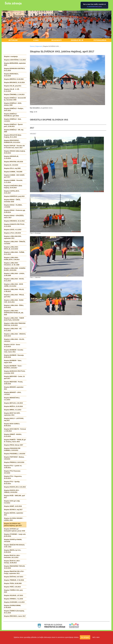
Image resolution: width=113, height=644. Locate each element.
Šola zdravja (13, 3)
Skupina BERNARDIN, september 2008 (15, 64)
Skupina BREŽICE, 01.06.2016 (14, 79)
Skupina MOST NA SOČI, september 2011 (12, 414)
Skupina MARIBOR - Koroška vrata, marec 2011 (14, 351)
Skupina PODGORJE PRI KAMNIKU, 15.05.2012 (12, 449)
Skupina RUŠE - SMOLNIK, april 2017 (14, 497)
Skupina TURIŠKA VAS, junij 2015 (13, 591)
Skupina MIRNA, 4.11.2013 (13, 410)
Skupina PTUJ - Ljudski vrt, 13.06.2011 (13, 467)
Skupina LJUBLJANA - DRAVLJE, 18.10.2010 (11, 248)
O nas (36, 40)
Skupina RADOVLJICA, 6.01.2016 (15, 487)
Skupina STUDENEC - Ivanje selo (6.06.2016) (15, 535)
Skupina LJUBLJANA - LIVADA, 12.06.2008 (14, 275)
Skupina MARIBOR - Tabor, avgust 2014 (13, 362)
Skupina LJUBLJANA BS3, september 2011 (13, 237)
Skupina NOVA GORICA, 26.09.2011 (12, 425)
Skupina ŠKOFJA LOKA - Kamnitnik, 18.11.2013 (12, 556)
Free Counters (84, 10)
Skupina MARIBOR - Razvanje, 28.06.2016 (14, 356)
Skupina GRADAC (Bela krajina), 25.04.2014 (15, 152)
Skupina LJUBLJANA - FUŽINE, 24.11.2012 (14, 253)
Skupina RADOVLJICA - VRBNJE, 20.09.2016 (12, 491)
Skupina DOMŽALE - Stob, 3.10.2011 (13, 120)
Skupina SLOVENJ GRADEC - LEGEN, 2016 (14, 519)
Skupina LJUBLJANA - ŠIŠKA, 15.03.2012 (14, 306)
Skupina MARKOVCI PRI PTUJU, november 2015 (15, 372)
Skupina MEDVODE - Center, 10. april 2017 (14, 377)
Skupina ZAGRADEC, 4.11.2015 (14, 602)
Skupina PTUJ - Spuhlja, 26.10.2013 (12, 483)
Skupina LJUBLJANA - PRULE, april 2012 (14, 296)
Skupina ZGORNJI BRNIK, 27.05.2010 (12, 607)
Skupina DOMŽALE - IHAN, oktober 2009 (13, 104)
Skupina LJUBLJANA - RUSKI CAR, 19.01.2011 (14, 301)
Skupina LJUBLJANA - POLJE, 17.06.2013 (14, 290)
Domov (32, 46)
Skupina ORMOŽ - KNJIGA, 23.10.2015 (13, 435)
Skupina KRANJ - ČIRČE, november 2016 (12, 201)
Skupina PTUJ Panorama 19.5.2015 (12, 472)
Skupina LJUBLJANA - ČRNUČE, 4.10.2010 (15, 243)
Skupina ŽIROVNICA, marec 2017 (15, 616)
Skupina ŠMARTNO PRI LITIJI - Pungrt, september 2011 (14, 572)
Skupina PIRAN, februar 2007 (13, 445)
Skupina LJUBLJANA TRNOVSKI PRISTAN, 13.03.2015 (15, 324)
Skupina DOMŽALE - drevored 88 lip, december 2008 (15, 99)
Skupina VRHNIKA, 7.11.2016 (13, 599)
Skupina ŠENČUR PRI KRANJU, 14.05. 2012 (14, 546)
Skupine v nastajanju (11, 57)
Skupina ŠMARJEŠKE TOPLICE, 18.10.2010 (15, 567)
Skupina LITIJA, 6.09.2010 (12, 233)
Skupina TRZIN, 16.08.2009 (13, 583)
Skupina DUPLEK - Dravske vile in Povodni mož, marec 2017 (14, 147)
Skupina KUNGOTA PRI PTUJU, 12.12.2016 (14, 225)
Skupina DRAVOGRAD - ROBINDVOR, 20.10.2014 (12, 141)
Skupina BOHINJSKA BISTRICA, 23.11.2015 (15, 70)
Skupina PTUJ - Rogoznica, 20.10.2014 (13, 477)
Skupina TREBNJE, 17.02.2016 (14, 580)
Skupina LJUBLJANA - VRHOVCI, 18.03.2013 (15, 335)
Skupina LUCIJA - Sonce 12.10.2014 (12, 346)
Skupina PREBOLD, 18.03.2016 (14, 462)
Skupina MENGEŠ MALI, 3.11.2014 (12, 399)
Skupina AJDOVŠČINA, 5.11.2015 (15, 60)
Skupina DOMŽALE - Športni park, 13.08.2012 (13, 125)
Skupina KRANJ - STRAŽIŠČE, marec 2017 (14, 217)
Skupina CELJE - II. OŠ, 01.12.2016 (12, 90)
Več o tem (96, 637)
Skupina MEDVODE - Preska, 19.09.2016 (13, 383)
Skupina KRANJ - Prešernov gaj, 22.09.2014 (15, 211)
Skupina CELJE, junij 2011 (13, 86)
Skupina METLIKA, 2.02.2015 (13, 403)
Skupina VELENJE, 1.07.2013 (13, 595)
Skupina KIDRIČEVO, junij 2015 (14, 196)
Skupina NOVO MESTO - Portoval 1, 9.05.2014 (15, 430)
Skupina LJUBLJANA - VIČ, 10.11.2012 (13, 330)
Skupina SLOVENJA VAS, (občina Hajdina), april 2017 (13, 525)
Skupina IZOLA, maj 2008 (12, 168)
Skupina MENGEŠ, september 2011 (14, 388)
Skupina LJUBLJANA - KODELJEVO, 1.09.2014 (12, 259)
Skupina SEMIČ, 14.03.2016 (13, 506)
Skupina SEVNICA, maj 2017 (13, 510)
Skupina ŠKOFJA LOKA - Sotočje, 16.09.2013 (12, 562)
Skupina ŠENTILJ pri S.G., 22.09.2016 (13, 551)
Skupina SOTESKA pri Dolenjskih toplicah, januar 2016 (15, 530)
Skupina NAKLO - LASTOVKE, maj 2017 (14, 419)
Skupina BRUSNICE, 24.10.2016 (14, 83)
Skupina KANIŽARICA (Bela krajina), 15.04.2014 (13, 187)
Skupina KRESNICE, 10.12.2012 (14, 221)
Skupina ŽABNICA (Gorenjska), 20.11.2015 (14, 612)
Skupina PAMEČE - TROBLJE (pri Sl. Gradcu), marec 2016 (15, 441)
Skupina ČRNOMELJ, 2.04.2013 (14, 95)
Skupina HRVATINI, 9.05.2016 (13, 162)
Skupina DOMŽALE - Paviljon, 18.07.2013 (14, 109)
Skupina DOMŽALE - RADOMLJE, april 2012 (11, 115)
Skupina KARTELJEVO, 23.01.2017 (12, 192)
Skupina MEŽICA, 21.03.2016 (13, 406)
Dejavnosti (56, 40)
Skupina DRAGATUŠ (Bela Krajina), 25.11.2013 (13, 136)
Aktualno (13, 40)
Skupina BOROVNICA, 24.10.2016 (11, 75)
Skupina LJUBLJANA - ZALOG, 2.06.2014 (14, 340)
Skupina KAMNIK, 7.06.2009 (13, 172)
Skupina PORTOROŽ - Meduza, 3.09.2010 (14, 458)
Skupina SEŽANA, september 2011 (14, 514)
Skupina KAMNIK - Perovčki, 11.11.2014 (13, 181)
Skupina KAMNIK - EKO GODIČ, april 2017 (14, 176)
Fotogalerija (100, 40)
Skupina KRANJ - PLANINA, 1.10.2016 (13, 206)
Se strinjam (85, 637)
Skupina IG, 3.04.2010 (11, 165)
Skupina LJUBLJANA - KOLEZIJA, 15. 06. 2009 (12, 264)
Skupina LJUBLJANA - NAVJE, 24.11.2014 (14, 280)
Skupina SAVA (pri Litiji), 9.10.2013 (12, 502)
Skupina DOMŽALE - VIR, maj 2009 (14, 131)
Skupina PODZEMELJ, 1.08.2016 (15, 454)
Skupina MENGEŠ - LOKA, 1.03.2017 (13, 393)
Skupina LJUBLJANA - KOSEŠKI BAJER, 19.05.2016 (15, 269)
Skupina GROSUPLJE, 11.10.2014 (11, 157)
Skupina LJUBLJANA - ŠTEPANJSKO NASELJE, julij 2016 (14, 313)
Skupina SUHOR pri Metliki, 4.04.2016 (13, 541)
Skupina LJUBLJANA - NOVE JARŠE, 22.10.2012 (14, 285)
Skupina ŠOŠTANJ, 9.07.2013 (14, 577)
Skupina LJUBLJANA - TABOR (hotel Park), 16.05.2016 (14, 319)
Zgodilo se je (77, 40)
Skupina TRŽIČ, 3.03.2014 (12, 587)
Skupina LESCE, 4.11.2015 (13, 230)
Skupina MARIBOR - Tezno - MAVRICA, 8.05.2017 (13, 367)
